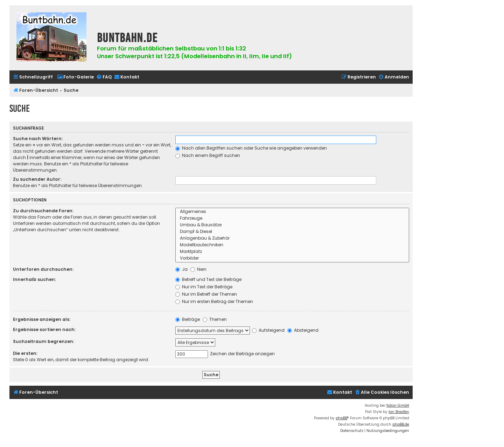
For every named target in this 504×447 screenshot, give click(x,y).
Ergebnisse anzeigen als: (42, 319)
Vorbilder (292, 258)
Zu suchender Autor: (37, 179)
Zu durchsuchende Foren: (43, 211)
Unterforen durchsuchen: (43, 269)
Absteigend (303, 330)
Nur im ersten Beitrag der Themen (214, 301)
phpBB (341, 418)
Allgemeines (292, 212)
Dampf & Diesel (292, 232)
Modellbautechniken (292, 245)
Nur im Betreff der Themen (206, 294)
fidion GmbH (398, 405)
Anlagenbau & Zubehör (292, 238)
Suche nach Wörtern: (38, 139)
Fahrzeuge (292, 218)
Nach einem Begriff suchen (208, 155)
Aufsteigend (268, 330)
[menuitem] (75, 77)
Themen (215, 319)
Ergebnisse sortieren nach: (44, 329)
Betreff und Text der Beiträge (208, 279)
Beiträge (188, 319)
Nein (198, 269)
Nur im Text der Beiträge (204, 287)
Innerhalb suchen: (34, 279)
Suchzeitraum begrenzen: (44, 341)
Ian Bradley (399, 412)
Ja (181, 269)
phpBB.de (401, 424)
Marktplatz (292, 252)
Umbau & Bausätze (292, 225)
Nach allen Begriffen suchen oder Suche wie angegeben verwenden (251, 148)
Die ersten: (25, 353)
